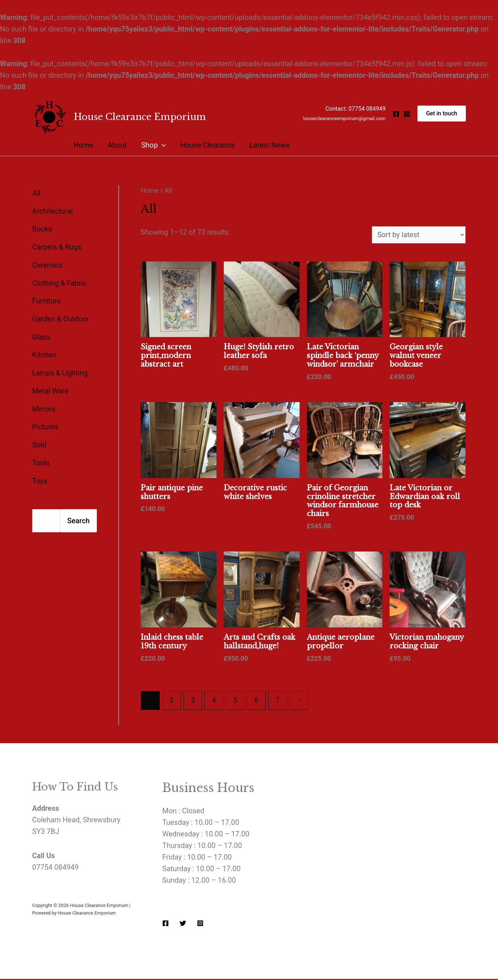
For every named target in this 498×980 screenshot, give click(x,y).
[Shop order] (418, 235)
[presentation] (162, 145)
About (117, 145)
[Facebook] (396, 114)
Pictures (45, 423)
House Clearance (208, 145)
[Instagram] (407, 114)
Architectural (53, 211)
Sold (39, 441)
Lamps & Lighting (60, 370)
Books (42, 229)
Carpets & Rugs (57, 246)
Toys (40, 477)
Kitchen (44, 353)
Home (83, 145)
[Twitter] (183, 924)
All (36, 193)
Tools (41, 459)
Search (78, 516)
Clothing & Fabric (59, 282)
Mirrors (44, 406)
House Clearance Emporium (140, 117)
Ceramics (47, 264)
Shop (154, 145)
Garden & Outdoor (61, 317)
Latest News (269, 145)
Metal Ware (50, 388)
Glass (41, 335)
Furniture (46, 299)
